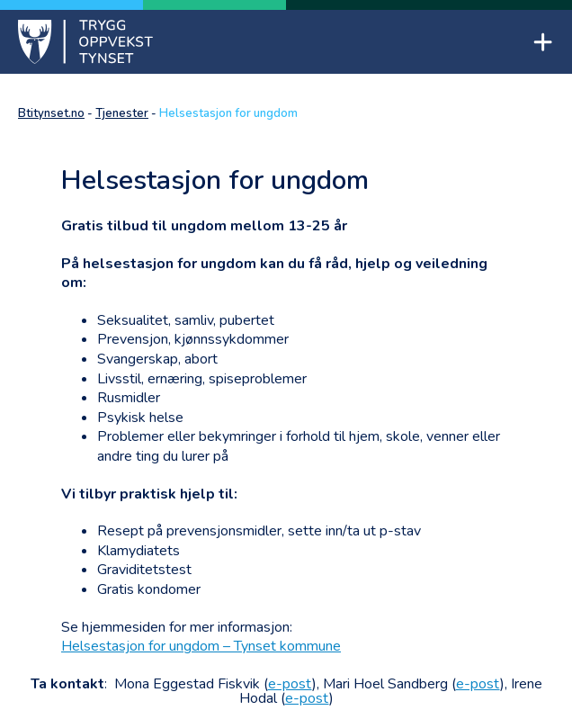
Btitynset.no (51, 113)
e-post (290, 684)
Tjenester (122, 113)
